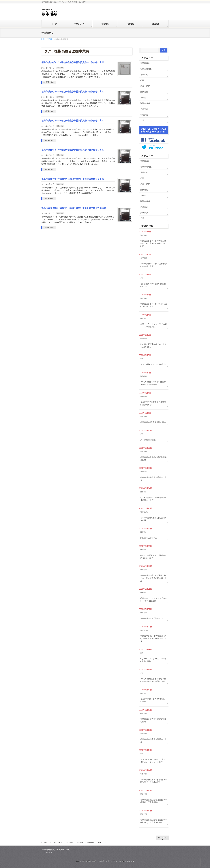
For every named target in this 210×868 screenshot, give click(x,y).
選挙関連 (144, 109)
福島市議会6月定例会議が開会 (153, 422)
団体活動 (144, 92)
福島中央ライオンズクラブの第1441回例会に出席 (153, 325)
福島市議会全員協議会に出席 (153, 618)
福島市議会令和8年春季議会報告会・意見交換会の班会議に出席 (153, 578)
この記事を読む (49, 82)
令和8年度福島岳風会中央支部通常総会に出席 (153, 499)
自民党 (143, 98)
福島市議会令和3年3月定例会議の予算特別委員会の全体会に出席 (73, 179)
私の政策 (70, 843)
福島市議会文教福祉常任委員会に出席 (153, 459)
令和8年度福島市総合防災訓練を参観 (153, 519)
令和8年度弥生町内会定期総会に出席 (153, 700)
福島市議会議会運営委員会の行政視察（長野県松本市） (153, 781)
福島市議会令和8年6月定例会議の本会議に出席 (154, 265)
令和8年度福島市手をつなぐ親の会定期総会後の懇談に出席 (153, 680)
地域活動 (144, 75)
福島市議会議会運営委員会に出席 (153, 479)
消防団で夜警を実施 (149, 538)
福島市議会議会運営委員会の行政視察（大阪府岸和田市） (153, 821)
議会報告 (91, 843)
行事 (142, 80)
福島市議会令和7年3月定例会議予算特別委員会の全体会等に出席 (73, 62)
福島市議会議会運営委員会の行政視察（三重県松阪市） (153, 801)
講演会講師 (145, 103)
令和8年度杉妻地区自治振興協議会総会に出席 (153, 557)
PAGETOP (162, 838)
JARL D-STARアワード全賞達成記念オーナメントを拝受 (153, 761)
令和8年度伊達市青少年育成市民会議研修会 (153, 403)
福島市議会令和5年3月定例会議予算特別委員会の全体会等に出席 (73, 121)
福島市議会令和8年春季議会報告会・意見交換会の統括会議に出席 (153, 243)
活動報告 (80, 843)
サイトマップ (103, 843)
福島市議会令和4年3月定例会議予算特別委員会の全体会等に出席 (73, 150)
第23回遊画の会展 (148, 440)
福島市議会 (60, 68)
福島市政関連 (146, 69)
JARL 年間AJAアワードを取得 (153, 364)
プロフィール (57, 843)
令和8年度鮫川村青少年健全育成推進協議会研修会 (153, 383)
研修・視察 (145, 86)
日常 (142, 120)
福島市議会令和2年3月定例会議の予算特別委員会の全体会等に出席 (74, 208)
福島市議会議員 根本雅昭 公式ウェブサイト (102, 861)
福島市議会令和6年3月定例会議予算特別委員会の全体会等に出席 (73, 92)
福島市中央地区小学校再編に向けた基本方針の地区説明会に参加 (153, 639)
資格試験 (144, 115)
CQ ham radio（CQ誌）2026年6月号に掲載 (153, 660)
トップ (46, 843)
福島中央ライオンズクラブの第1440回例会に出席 (153, 600)
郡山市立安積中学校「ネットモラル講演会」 (153, 345)
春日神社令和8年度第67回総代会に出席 (153, 285)
